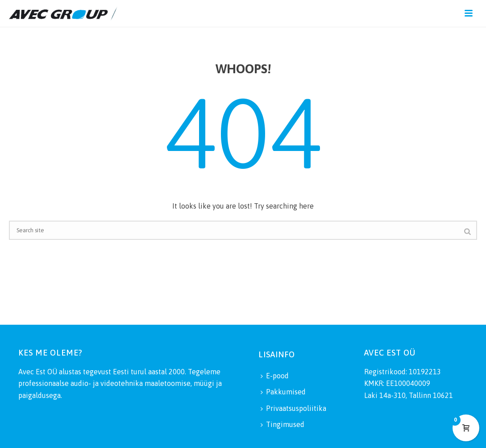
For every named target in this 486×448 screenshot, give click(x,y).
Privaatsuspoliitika (293, 408)
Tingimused (282, 424)
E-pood (275, 376)
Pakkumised (283, 392)
